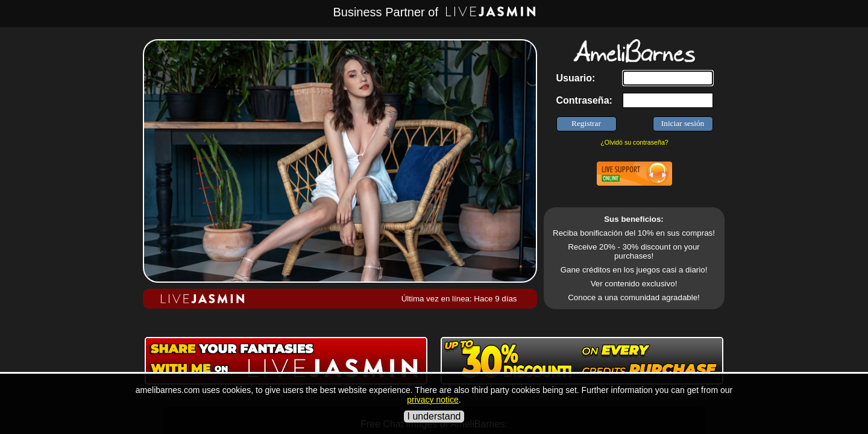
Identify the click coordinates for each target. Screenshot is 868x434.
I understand (434, 416)
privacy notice (433, 400)
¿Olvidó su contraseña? (634, 142)
